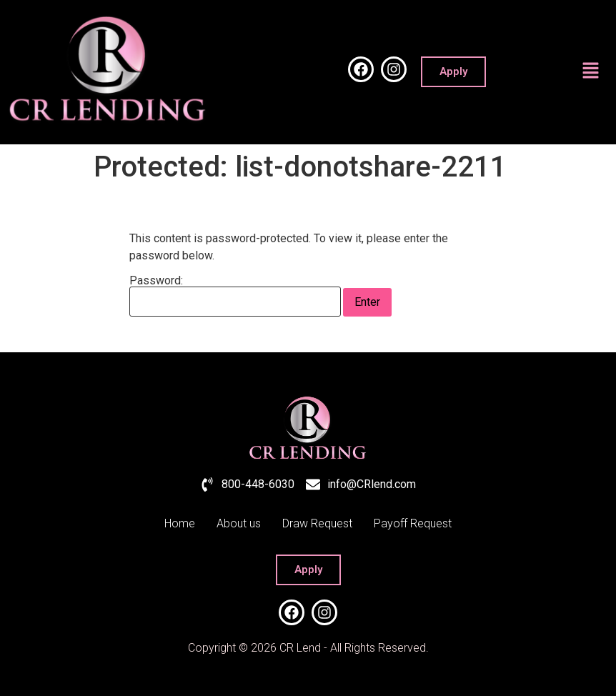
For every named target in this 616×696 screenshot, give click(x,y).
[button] (591, 72)
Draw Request (317, 523)
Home (180, 523)
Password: (235, 296)
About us (239, 523)
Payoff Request (413, 523)
